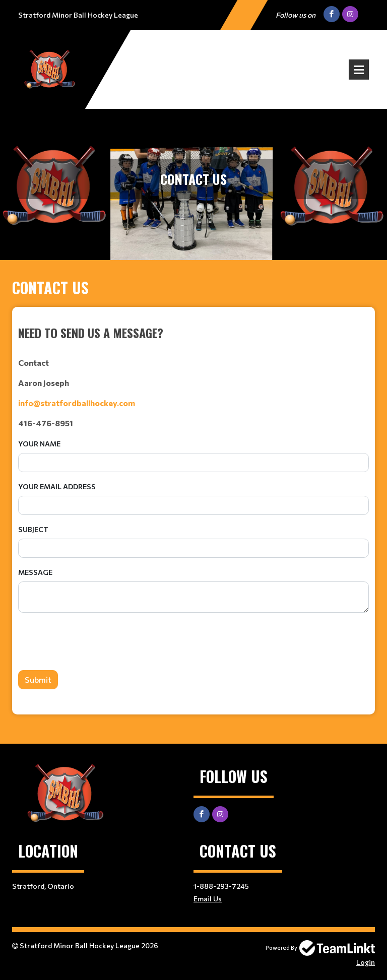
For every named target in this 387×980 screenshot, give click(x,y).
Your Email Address (57, 486)
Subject (33, 529)
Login (366, 962)
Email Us (208, 899)
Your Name (39, 444)
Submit (38, 679)
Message (35, 572)
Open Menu (359, 70)
